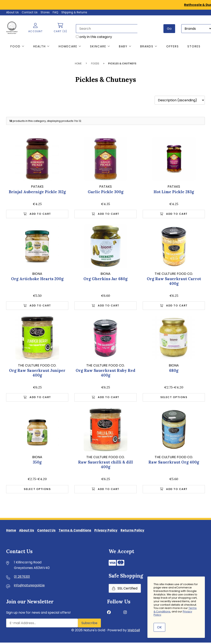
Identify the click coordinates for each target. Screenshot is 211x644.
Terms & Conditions (79, 532)
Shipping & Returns (76, 12)
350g (37, 463)
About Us (13, 12)
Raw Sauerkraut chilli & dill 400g (105, 465)
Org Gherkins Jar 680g (106, 279)
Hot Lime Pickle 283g (174, 192)
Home (78, 64)
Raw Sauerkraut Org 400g (174, 463)
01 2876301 (22, 579)
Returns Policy (139, 532)
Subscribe (89, 625)
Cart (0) (59, 28)
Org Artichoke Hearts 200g (37, 279)
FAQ (56, 12)
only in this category (92, 37)
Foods (95, 64)
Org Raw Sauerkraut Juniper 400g (37, 374)
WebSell (134, 633)
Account (34, 28)
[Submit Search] (169, 28)
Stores (46, 12)
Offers (173, 47)
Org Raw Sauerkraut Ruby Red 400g (105, 374)
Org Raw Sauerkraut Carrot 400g (174, 281)
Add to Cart (37, 214)
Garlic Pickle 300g (106, 192)
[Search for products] (105, 28)
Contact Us (30, 12)
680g (174, 371)
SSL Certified (125, 591)
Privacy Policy (111, 532)
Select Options (174, 398)
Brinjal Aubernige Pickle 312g (37, 192)
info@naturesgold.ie (30, 588)
